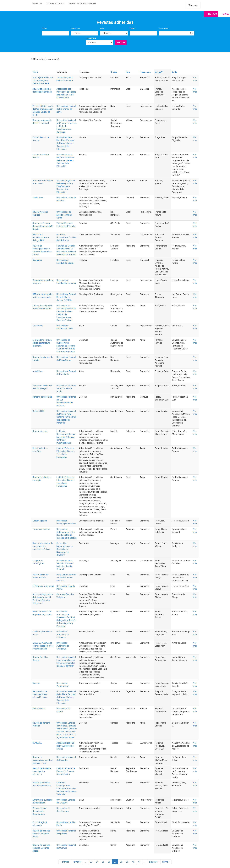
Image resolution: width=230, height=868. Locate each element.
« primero (65, 862)
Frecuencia (91, 38)
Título (44, 29)
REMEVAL (37, 743)
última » (166, 862)
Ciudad (133, 29)
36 (109, 862)
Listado (212, 14)
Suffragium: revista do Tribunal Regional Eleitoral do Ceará (43, 81)
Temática (75, 29)
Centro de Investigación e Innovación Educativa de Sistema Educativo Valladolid (67, 789)
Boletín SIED (38, 411)
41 (139, 862)
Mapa (226, 14)
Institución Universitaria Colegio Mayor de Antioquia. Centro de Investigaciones (66, 437)
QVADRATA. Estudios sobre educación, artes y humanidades (43, 646)
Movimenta (38, 326)
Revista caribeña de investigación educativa (42, 771)
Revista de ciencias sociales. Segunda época (41, 834)
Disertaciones (39, 709)
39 (127, 862)
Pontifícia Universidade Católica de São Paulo (66, 237)
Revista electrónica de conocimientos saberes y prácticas (43, 546)
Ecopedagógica (40, 521)
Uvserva (36, 683)
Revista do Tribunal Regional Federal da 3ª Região (43, 226)
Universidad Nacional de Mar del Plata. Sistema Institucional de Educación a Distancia (66, 417)
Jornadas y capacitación (82, 4)
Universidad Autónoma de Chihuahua (63, 635)
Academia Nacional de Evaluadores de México (65, 746)
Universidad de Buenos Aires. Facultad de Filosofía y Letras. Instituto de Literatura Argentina (66, 346)
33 (91, 862)
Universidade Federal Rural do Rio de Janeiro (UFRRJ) (66, 297)
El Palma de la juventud (43, 586)
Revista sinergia (40, 431)
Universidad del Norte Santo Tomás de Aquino (66, 388)
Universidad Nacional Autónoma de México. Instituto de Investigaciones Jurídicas (67, 126)
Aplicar (121, 43)
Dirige (159, 72)
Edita (175, 72)
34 (97, 862)
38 (121, 862)
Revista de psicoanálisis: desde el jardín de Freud (43, 760)
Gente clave (38, 198)
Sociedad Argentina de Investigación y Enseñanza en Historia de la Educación (66, 186)
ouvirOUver (38, 371)
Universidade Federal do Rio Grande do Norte (66, 109)
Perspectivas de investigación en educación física (40, 694)
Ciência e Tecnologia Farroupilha (66, 454)
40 (133, 862)
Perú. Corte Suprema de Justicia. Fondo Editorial (66, 578)
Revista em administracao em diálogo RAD (41, 237)
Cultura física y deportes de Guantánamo (39, 811)
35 (103, 862)
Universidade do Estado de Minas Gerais (64, 215)
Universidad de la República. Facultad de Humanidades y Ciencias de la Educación (65, 143)
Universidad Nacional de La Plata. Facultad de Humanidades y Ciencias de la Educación (66, 697)
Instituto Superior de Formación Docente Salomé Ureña (66, 771)
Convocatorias (55, 4)
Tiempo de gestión (41, 529)
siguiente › (154, 862)
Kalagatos (37, 260)
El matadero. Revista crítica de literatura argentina (42, 343)
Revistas (37, 4)
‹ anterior (77, 862)
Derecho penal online (42, 397)
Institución (164, 29)
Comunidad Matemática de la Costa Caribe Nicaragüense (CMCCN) (65, 549)
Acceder (193, 5)
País (102, 29)
